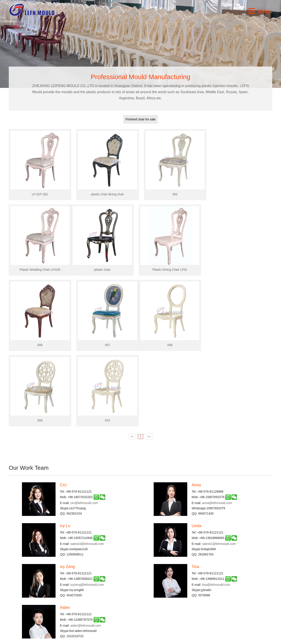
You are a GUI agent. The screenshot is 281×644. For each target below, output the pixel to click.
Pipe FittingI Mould (153, 612)
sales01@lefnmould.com (219, 468)
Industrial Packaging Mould (159, 595)
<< (132, 361)
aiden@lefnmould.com (86, 550)
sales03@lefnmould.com (87, 468)
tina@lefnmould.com (216, 509)
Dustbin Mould (106, 606)
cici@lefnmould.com (84, 428)
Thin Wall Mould (151, 606)
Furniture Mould (151, 600)
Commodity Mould (109, 600)
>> (149, 361)
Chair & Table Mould (110, 595)
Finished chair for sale (141, 119)
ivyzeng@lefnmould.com (87, 509)
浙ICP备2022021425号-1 (140, 640)
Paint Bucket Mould (110, 612)
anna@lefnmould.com (217, 428)
